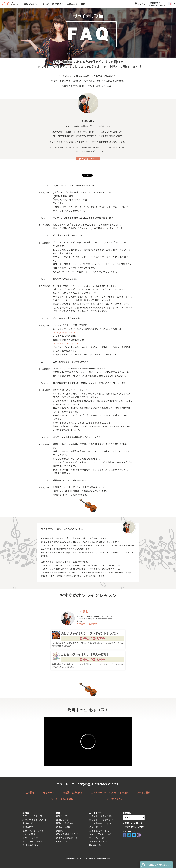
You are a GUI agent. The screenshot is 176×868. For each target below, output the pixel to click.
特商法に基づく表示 (73, 792)
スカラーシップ (30, 838)
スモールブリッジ (98, 841)
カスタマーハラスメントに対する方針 (110, 792)
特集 (83, 4)
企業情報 (30, 792)
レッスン (44, 4)
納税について (62, 841)
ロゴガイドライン (116, 799)
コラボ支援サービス (99, 831)
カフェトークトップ (32, 816)
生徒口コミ (72, 4)
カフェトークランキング (101, 820)
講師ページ (61, 816)
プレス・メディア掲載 (62, 799)
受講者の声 (28, 823)
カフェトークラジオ (32, 841)
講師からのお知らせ (66, 827)
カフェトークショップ (100, 823)
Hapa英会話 (95, 845)
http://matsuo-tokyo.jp (65, 344)
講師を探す (57, 4)
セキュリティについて (100, 834)
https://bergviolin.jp (64, 333)
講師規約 (60, 831)
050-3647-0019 (134, 827)
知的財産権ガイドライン (68, 834)
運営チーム (49, 792)
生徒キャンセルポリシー (35, 831)
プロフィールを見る (87, 624)
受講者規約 (28, 827)
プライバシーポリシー (100, 838)
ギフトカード (96, 827)
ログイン (140, 4)
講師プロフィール (88, 159)
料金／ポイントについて (35, 820)
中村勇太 (82, 612)
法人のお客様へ (30, 834)
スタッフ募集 (144, 792)
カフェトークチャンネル (101, 816)
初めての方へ (30, 4)
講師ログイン (62, 820)
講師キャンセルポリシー (68, 838)
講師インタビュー (65, 823)
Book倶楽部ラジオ (31, 845)
